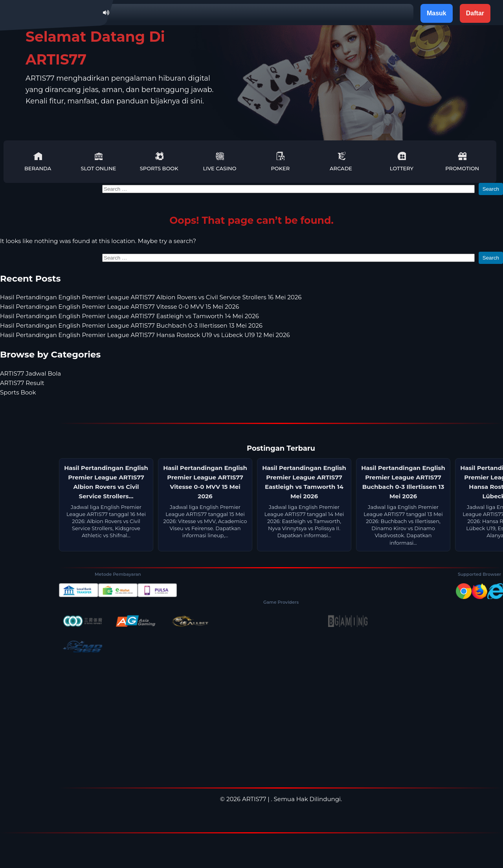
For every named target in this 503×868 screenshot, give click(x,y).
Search (491, 189)
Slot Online (98, 161)
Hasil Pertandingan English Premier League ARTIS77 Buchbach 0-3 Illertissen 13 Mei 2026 (131, 325)
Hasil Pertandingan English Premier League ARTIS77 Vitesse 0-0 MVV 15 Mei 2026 (119, 307)
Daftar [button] (475, 13)
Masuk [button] (437, 13)
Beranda (38, 161)
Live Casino (220, 161)
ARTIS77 (254, 799)
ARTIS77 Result (22, 383)
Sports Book (159, 161)
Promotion (462, 161)
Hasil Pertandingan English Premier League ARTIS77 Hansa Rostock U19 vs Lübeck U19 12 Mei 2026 (145, 335)
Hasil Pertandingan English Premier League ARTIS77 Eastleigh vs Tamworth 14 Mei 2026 (129, 316)
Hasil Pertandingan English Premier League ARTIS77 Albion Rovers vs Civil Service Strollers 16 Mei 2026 (151, 297)
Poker (280, 161)
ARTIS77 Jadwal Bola (30, 373)
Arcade (341, 161)
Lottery (402, 161)
